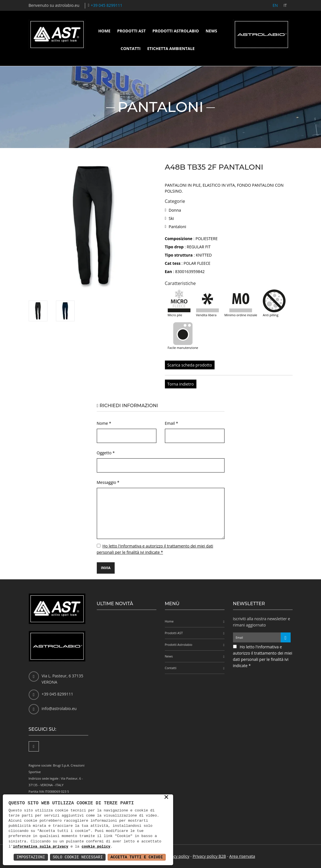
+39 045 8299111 (107, 5)
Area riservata (242, 856)
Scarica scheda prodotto (190, 365)
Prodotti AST (132, 31)
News (211, 31)
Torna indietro (181, 384)
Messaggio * (108, 482)
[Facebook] (34, 746)
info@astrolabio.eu (59, 708)
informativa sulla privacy (41, 847)
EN (275, 5)
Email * (172, 423)
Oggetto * (106, 453)
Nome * (104, 423)
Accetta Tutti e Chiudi (137, 857)
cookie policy (96, 847)
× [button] (166, 798)
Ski (171, 218)
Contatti (131, 48)
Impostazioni (31, 857)
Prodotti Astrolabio (176, 31)
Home (104, 31)
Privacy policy (177, 856)
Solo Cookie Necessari (78, 857)
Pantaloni (177, 227)
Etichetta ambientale (171, 48)
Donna (175, 210)
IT (285, 5)
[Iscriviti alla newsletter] (286, 637)
